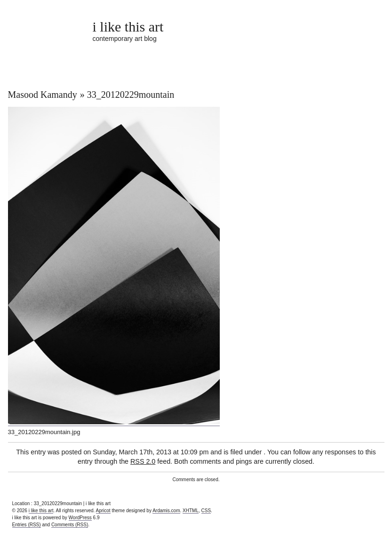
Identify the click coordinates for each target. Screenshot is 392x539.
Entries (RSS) (27, 525)
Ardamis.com (166, 511)
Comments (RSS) (70, 525)
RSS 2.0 (143, 461)
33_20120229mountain (131, 95)
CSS (206, 511)
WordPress (80, 518)
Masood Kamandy (43, 95)
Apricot (103, 511)
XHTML (191, 511)
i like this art (128, 27)
